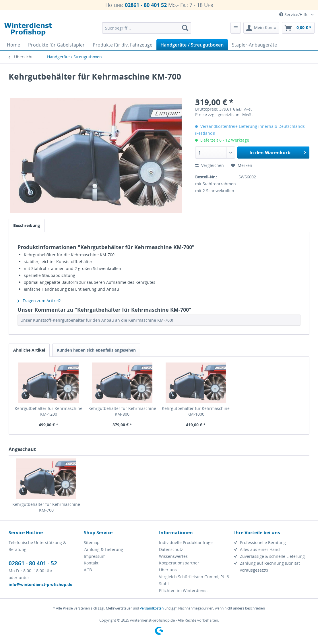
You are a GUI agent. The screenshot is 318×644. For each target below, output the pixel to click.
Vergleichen (210, 165)
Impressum (95, 556)
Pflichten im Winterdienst (183, 590)
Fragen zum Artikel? (39, 301)
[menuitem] (147, 28)
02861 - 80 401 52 (146, 5)
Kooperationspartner (179, 563)
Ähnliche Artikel (29, 350)
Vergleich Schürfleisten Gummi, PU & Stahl (194, 580)
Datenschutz (171, 549)
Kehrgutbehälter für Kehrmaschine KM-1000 (196, 411)
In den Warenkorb (278, 152)
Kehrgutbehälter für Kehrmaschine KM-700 (46, 507)
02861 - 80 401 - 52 (33, 563)
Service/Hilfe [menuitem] (294, 15)
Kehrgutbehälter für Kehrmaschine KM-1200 (49, 411)
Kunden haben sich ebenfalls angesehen (96, 350)
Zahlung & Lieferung (103, 549)
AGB (88, 570)
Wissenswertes (173, 556)
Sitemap (92, 542)
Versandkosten (152, 608)
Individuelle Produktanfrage (186, 542)
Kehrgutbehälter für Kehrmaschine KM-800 (122, 411)
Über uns (168, 570)
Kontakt (91, 563)
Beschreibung (27, 225)
